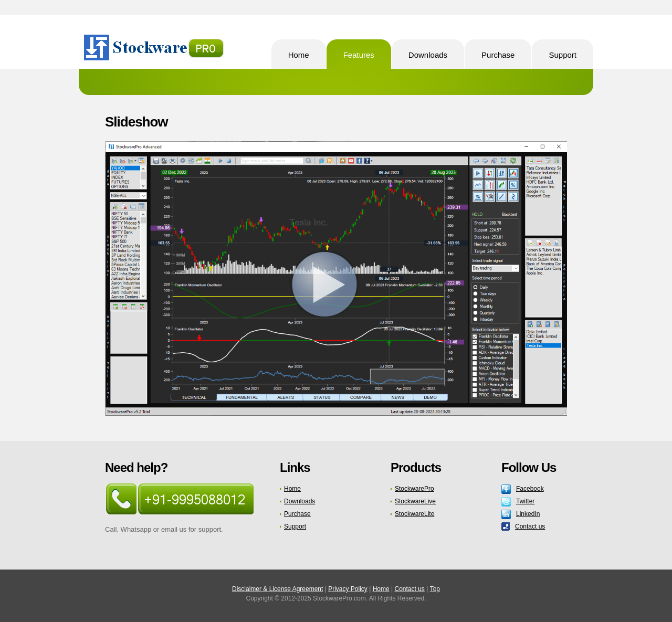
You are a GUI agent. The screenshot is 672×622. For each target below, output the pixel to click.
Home (292, 489)
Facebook (530, 489)
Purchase (297, 514)
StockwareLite (414, 514)
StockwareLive (415, 501)
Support (295, 526)
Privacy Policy (348, 589)
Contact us (530, 526)
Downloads (300, 501)
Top (435, 589)
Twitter (525, 501)
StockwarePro (155, 48)
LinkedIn (528, 514)
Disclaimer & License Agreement (277, 589)
